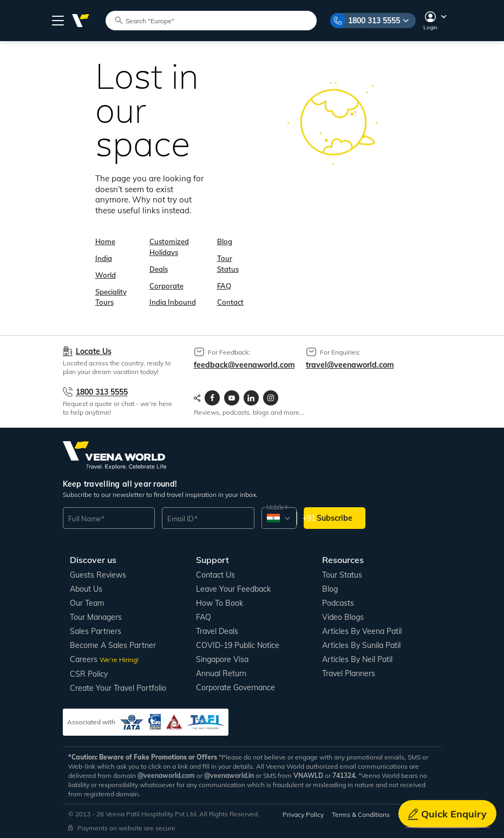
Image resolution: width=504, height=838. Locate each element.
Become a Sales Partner (113, 645)
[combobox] (279, 518)
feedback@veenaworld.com (244, 365)
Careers (104, 659)
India (104, 258)
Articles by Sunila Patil (361, 645)
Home (105, 241)
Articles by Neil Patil (357, 659)
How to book (220, 603)
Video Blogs (343, 617)
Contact (230, 302)
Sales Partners (96, 631)
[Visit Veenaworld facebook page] (212, 398)
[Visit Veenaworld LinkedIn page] (251, 398)
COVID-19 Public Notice (238, 645)
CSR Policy (89, 674)
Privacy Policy (303, 814)
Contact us (215, 575)
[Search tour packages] (216, 20)
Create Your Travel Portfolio (118, 688)
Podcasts (338, 603)
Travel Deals (217, 631)
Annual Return (221, 673)
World (106, 275)
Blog (225, 241)
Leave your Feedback (233, 589)
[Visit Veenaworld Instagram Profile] (271, 398)
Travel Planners (349, 673)
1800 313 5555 (374, 21)
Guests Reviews (98, 575)
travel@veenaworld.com (350, 365)
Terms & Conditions (361, 814)
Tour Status (342, 575)
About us (86, 589)
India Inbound (173, 302)
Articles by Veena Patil (362, 631)
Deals (159, 269)
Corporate (166, 286)
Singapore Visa (222, 659)
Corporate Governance (235, 688)
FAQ (224, 286)
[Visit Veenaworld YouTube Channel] (232, 398)
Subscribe (335, 518)
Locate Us (94, 352)
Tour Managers (96, 617)
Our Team (87, 603)
